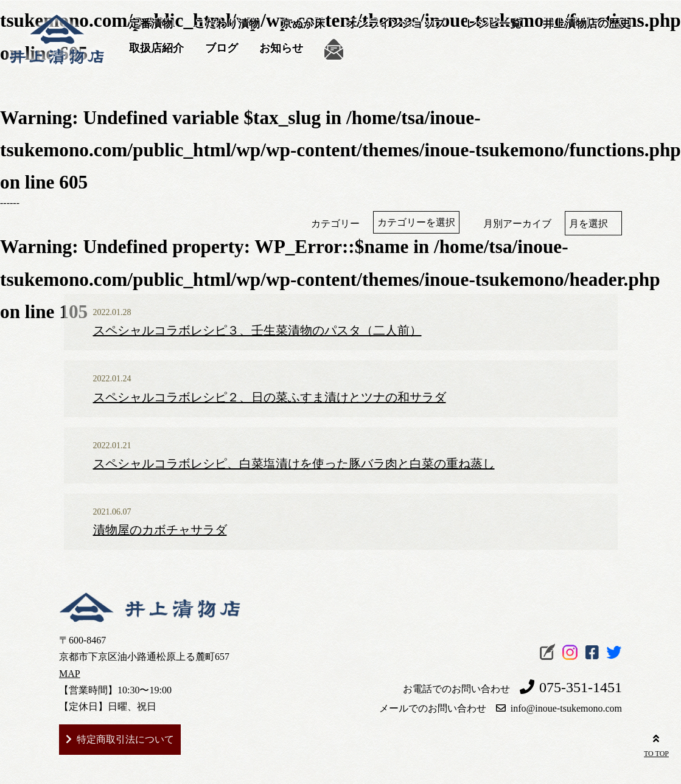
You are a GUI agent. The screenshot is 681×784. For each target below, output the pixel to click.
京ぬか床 (303, 24)
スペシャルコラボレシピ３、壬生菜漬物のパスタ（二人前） (257, 330)
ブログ (222, 48)
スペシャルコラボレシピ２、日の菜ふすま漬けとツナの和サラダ (270, 397)
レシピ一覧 (494, 24)
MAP (70, 674)
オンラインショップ (396, 24)
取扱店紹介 (156, 48)
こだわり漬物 (227, 24)
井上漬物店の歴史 (587, 24)
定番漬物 (151, 24)
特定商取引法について (125, 739)
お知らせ (281, 48)
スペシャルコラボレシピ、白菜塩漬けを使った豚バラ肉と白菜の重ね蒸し (294, 463)
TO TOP (656, 744)
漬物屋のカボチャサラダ (160, 530)
